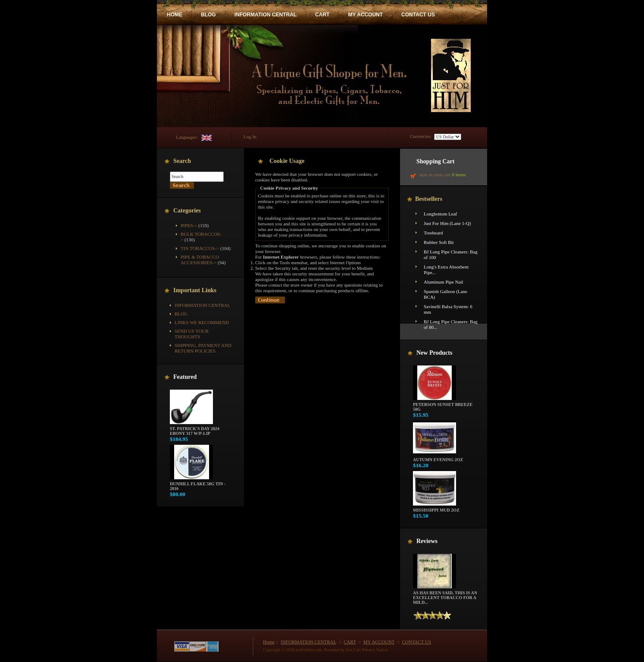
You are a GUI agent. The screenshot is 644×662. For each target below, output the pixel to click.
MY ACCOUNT (365, 15)
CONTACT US (418, 15)
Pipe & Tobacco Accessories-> (200, 260)
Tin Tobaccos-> (200, 248)
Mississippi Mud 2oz (436, 508)
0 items (459, 175)
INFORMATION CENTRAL (266, 15)
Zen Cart (353, 650)
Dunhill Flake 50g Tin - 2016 (198, 484)
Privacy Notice (375, 650)
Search (182, 161)
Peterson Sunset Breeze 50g (443, 405)
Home (269, 642)
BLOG (208, 15)
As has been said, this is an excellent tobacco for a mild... (445, 596)
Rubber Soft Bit (439, 242)
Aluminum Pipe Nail (444, 282)
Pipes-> (189, 225)
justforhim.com (309, 650)
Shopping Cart (435, 161)
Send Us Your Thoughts (192, 334)
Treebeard (433, 233)
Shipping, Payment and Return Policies (203, 348)
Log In (250, 137)
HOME (175, 15)
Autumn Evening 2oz (438, 458)
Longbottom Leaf (440, 214)
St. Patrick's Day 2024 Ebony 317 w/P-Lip (195, 429)
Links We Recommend (202, 322)
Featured (185, 377)
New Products (434, 353)
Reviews (427, 541)
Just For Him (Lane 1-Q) (447, 223)
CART (322, 15)
